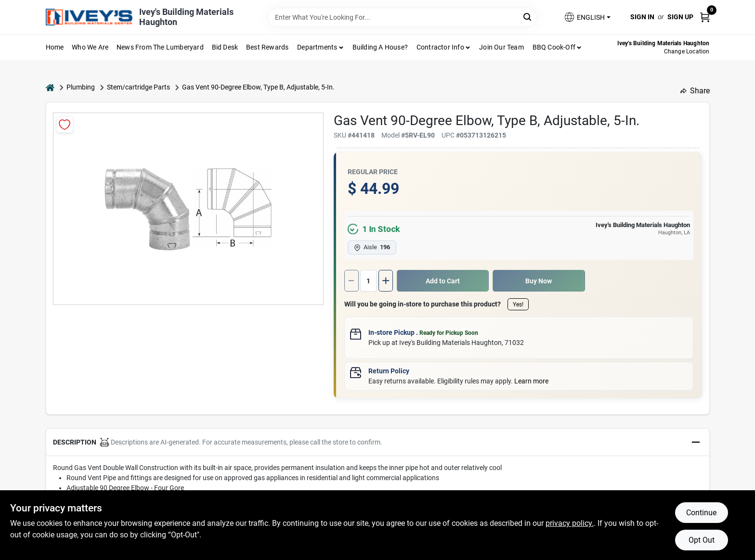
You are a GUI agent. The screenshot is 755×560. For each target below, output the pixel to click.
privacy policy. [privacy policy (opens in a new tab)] (570, 523)
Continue (701, 513)
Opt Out (702, 540)
